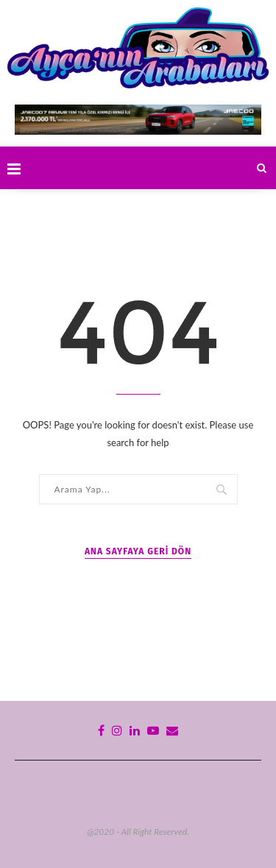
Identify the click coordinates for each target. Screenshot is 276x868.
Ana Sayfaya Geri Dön (138, 551)
